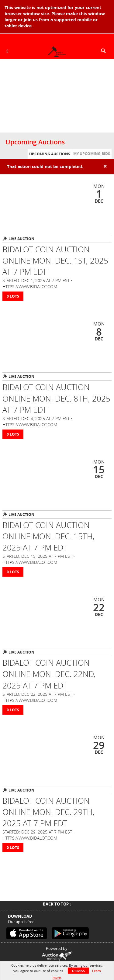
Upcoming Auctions (50, 154)
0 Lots (13, 296)
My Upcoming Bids (92, 154)
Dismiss (78, 971)
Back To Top (57, 904)
